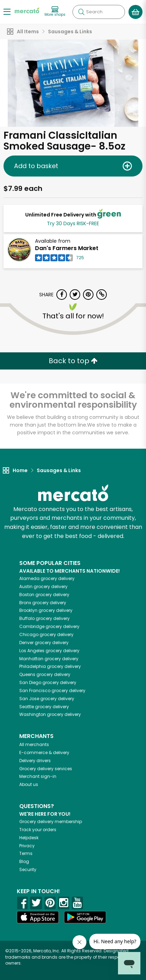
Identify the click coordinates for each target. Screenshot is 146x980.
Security (28, 869)
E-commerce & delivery (44, 753)
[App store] (38, 917)
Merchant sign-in (38, 776)
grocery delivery (47, 578)
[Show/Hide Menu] (7, 11)
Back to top (73, 361)
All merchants (34, 744)
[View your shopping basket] (135, 12)
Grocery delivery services (46, 769)
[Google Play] (85, 917)
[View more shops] (55, 12)
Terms (26, 853)
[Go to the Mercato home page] (27, 10)
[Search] (99, 12)
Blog (24, 861)
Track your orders (38, 830)
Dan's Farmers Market (67, 248)
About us (29, 784)
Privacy (27, 846)
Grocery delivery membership (51, 822)
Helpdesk (29, 838)
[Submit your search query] (81, 12)
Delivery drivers (35, 761)
